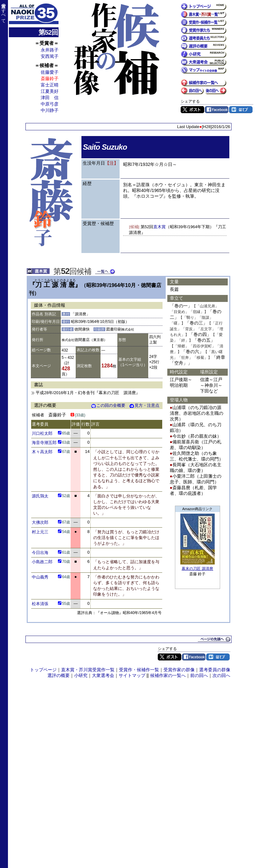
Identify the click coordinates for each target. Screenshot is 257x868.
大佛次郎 (40, 522)
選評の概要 (59, 675)
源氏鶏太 (40, 496)
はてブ (241, 110)
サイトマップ (132, 675)
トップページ (43, 670)
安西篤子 (50, 56)
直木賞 (160, 227)
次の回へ (221, 675)
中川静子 (50, 110)
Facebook (217, 110)
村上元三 (40, 532)
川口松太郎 (42, 433)
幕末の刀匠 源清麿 (197, 569)
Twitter (192, 110)
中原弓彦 (50, 104)
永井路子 (50, 50)
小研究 (81, 675)
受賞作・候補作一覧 (139, 670)
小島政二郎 (42, 562)
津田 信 (50, 98)
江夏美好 (50, 91)
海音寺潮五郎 (44, 443)
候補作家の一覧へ (168, 675)
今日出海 (40, 553)
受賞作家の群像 (179, 670)
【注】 (112, 163)
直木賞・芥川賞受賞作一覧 (88, 670)
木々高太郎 (42, 452)
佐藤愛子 (50, 72)
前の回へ (199, 675)
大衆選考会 (103, 675)
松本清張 (40, 604)
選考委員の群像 (215, 670)
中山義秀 (40, 577)
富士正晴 (50, 85)
